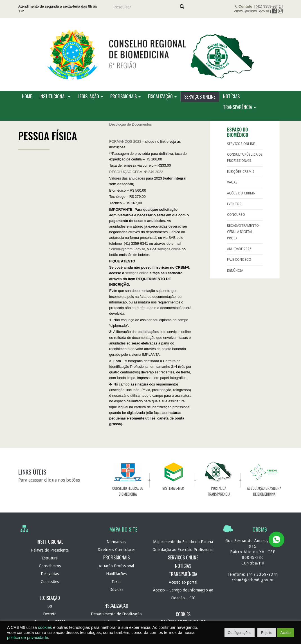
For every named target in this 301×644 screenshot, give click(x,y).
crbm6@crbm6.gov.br (252, 11)
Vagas (232, 183)
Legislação (90, 97)
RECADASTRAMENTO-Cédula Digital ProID (243, 232)
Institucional (55, 97)
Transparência (240, 107)
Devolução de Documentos (130, 124)
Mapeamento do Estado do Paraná (183, 542)
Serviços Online (200, 97)
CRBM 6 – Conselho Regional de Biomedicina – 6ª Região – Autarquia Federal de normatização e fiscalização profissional (150, 55)
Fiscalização (162, 97)
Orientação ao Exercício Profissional (183, 550)
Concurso (236, 215)
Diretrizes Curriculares (116, 550)
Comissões (50, 582)
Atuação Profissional (116, 566)
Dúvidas (116, 589)
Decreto (50, 614)
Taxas (116, 582)
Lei (50, 606)
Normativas (116, 542)
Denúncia (235, 271)
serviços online (169, 249)
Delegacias (50, 574)
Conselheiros (50, 566)
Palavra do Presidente (50, 550)
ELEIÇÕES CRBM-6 (241, 172)
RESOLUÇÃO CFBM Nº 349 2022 (136, 172)
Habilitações (116, 574)
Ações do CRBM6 (241, 193)
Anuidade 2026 (239, 249)
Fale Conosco (239, 260)
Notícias (231, 97)
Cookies (183, 614)
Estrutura (50, 558)
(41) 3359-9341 (268, 6)
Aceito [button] (286, 633)
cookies (45, 627)
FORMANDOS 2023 (125, 142)
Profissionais (125, 97)
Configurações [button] (240, 633)
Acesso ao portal (183, 582)
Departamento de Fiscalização (116, 614)
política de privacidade (28, 638)
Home (27, 97)
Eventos (234, 204)
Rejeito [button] (266, 633)
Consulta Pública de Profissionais (245, 158)
